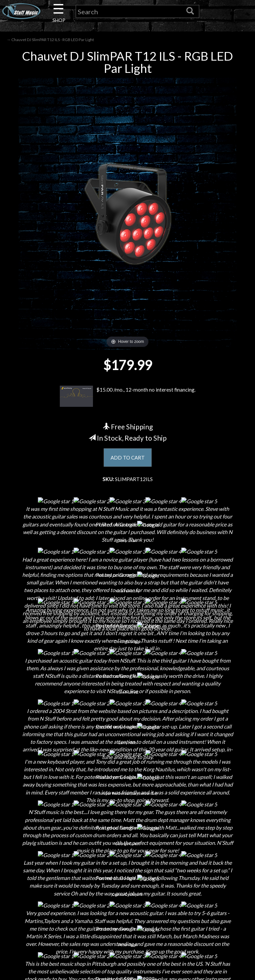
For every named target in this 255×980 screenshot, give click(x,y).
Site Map (128, 897)
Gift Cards (128, 874)
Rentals (44, 886)
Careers (44, 851)
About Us (44, 828)
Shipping (127, 839)
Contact (44, 839)
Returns (128, 851)
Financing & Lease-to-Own (128, 828)
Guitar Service (45, 909)
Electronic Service (44, 921)
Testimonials (127, 886)
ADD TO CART (128, 458)
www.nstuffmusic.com (217, 886)
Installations (44, 897)
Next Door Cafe (44, 863)
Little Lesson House (45, 874)
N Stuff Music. (31, 969)
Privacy (128, 863)
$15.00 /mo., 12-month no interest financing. (128, 397)
